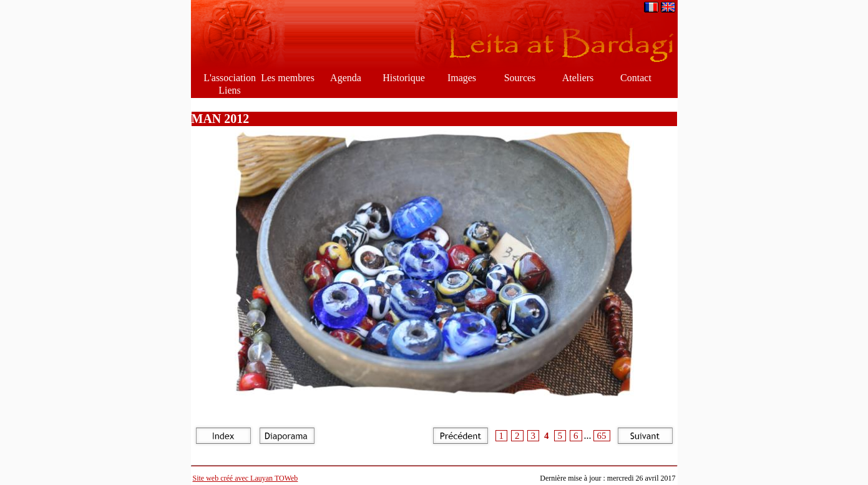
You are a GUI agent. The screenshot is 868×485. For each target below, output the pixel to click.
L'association (230, 78)
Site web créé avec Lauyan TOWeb (246, 478)
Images (462, 78)
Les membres (288, 78)
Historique (404, 78)
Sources (520, 78)
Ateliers (578, 78)
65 (602, 436)
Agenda (346, 78)
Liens (230, 90)
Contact (636, 78)
